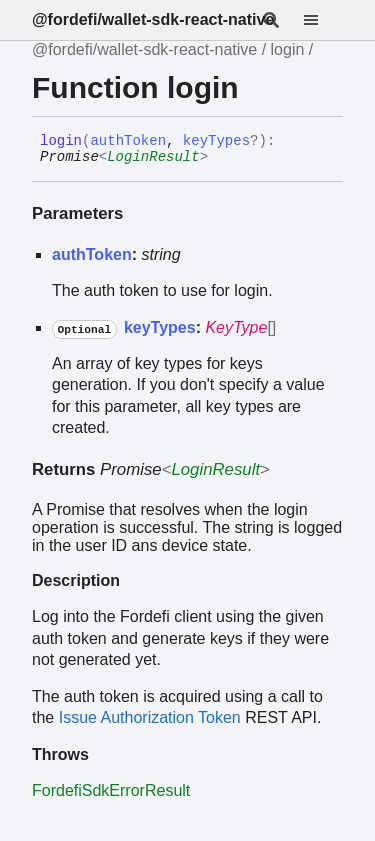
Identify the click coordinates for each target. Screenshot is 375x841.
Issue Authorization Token (150, 717)
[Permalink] (223, 158)
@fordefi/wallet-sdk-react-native (153, 19)
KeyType (236, 327)
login (288, 49)
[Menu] (323, 20)
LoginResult (153, 157)
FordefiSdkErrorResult (111, 790)
